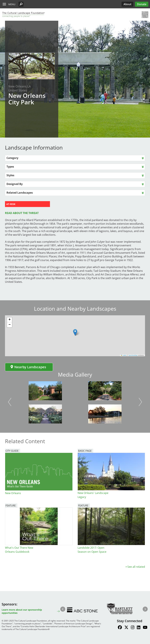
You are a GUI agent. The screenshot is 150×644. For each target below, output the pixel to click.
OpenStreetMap (133, 355)
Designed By (15, 184)
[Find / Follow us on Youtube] (145, 628)
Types (10, 167)
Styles (10, 175)
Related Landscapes (20, 193)
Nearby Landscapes (28, 367)
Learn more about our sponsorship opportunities (22, 611)
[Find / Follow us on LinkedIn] (139, 628)
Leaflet (124, 355)
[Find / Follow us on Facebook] (120, 628)
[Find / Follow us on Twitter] (126, 628)
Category (12, 158)
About (127, 4)
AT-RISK (11, 204)
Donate (142, 4)
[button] (21, 4)
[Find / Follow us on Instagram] (133, 628)
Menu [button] (12, 4)
